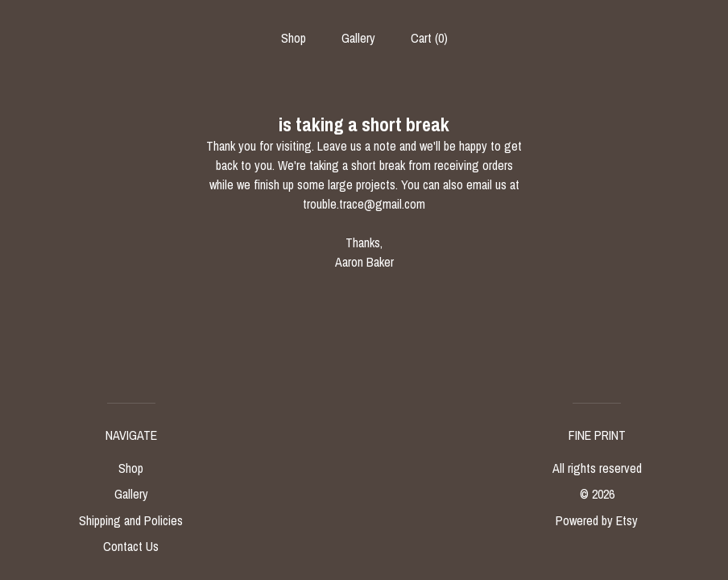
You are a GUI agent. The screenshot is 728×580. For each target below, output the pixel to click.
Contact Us (131, 546)
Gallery (358, 38)
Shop (294, 38)
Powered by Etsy (597, 520)
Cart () (429, 38)
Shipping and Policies (131, 520)
